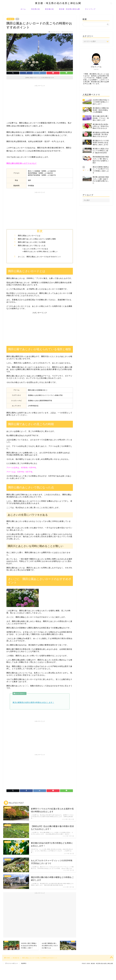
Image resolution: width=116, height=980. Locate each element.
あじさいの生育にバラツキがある (36, 249)
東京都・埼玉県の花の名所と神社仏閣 (58, 3)
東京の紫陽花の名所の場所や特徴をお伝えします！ (33, 702)
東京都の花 (49, 9)
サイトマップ (90, 9)
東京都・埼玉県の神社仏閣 (69, 9)
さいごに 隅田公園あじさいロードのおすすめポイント (39, 257)
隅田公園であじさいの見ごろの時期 (32, 242)
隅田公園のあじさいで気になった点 (32, 245)
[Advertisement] (40, 103)
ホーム (23, 9)
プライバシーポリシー (11, 963)
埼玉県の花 (35, 9)
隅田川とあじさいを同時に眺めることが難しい (41, 251)
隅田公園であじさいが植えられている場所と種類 (37, 239)
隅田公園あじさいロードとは (29, 236)
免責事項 (24, 963)
